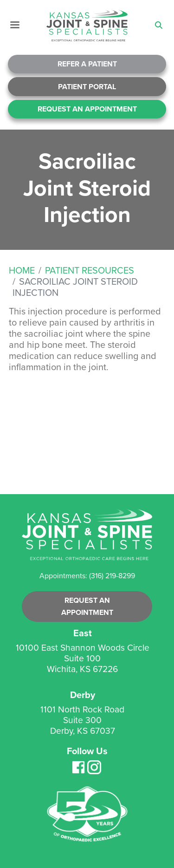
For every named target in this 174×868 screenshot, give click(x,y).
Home (22, 270)
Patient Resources (90, 270)
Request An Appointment (87, 109)
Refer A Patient (87, 64)
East (83, 633)
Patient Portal (87, 87)
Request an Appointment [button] (87, 606)
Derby (83, 695)
